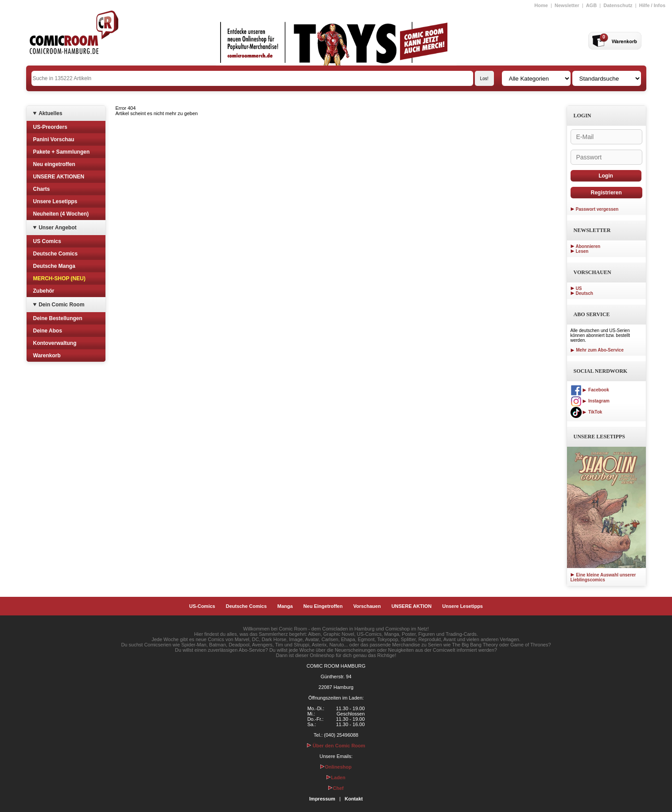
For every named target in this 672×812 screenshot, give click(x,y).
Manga (285, 606)
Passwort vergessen (597, 209)
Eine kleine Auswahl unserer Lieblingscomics (603, 577)
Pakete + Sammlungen (62, 152)
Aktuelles (50, 113)
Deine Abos (48, 331)
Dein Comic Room (61, 305)
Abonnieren (588, 246)
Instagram (590, 401)
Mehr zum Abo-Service (597, 350)
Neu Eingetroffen (323, 606)
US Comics (47, 241)
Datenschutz (618, 5)
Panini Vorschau (54, 139)
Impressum (322, 799)
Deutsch (585, 293)
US (579, 288)
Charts (42, 189)
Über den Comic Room (336, 746)
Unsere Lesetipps (55, 201)
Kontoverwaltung (55, 343)
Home (541, 5)
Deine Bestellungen (58, 318)
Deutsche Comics (56, 254)
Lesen (582, 251)
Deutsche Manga (54, 266)
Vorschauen (367, 606)
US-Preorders (50, 127)
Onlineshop (336, 767)
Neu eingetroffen (54, 164)
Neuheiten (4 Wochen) (61, 214)
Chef (336, 788)
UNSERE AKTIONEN (59, 177)
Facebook (590, 390)
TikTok (587, 412)
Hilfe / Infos (652, 5)
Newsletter (567, 5)
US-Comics (202, 606)
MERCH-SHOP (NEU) (59, 278)
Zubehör (44, 291)
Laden (336, 777)
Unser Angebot (58, 228)
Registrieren (606, 193)
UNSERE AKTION (412, 606)
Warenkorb (47, 356)
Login (606, 176)
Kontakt (354, 799)
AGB (591, 5)
